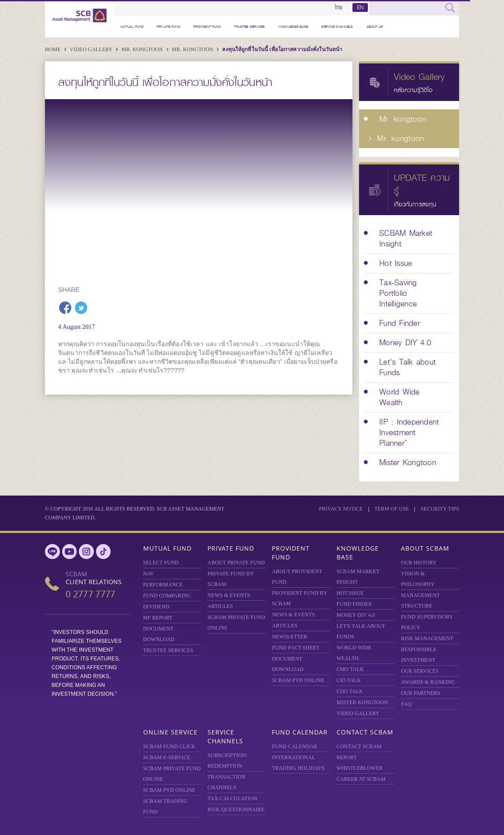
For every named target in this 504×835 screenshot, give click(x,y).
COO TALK (350, 691)
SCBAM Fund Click (169, 746)
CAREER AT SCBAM (361, 779)
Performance (163, 585)
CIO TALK (349, 680)
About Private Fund (236, 563)
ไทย (339, 7)
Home (54, 49)
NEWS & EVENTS (229, 595)
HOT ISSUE (350, 593)
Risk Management (427, 638)
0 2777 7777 (90, 594)
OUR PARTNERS (421, 693)
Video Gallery (92, 49)
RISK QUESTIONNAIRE (236, 809)
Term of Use (392, 509)
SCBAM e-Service (167, 757)
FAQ (406, 704)
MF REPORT (158, 618)
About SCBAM (425, 548)
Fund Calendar (300, 732)
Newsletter (289, 637)
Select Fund (161, 563)
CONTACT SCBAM (359, 746)
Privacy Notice (341, 509)
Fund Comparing (167, 596)
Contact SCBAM (365, 732)
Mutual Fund (132, 26)
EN (360, 7)
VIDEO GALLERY (358, 713)
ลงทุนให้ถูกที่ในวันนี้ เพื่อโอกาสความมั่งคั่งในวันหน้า (282, 49)
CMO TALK (350, 669)
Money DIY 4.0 (356, 615)
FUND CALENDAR (295, 746)
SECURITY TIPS (440, 509)
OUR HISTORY (419, 563)
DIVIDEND (156, 607)
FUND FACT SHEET (296, 648)
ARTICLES (220, 606)
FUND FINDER (354, 604)
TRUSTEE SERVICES (249, 26)
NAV (149, 574)
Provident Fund (207, 26)
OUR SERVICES (420, 671)
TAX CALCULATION (232, 798)
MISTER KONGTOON (362, 702)
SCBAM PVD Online (298, 680)
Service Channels (337, 26)
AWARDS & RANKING (428, 682)
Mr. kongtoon (143, 49)
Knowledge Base (293, 26)
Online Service (170, 732)
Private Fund (169, 26)
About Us (375, 26)
